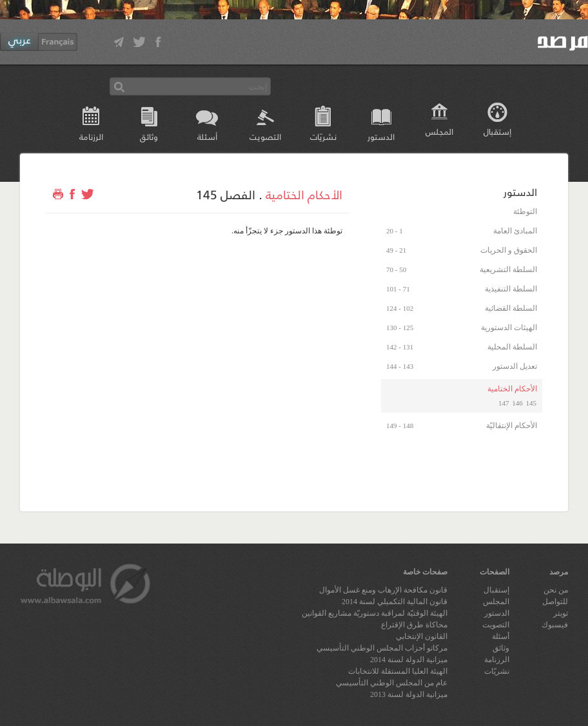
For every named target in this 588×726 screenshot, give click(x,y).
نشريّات (323, 136)
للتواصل (555, 602)
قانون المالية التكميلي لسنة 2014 (395, 602)
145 (532, 403)
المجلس (439, 131)
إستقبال (497, 131)
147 (504, 403)
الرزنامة (91, 136)
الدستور (381, 136)
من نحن (556, 590)
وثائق (149, 136)
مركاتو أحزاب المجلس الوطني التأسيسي (382, 648)
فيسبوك (555, 625)
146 (517, 403)
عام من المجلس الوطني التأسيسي (392, 683)
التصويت (265, 136)
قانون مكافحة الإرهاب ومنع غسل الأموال (383, 590)
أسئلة (207, 136)
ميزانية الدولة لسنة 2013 (409, 694)
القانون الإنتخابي (422, 636)
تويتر (561, 613)
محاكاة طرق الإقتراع (414, 625)
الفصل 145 (226, 194)
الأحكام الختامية (304, 194)
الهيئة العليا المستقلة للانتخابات (398, 671)
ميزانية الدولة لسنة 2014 (409, 660)
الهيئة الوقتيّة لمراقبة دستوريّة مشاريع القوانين (375, 613)
